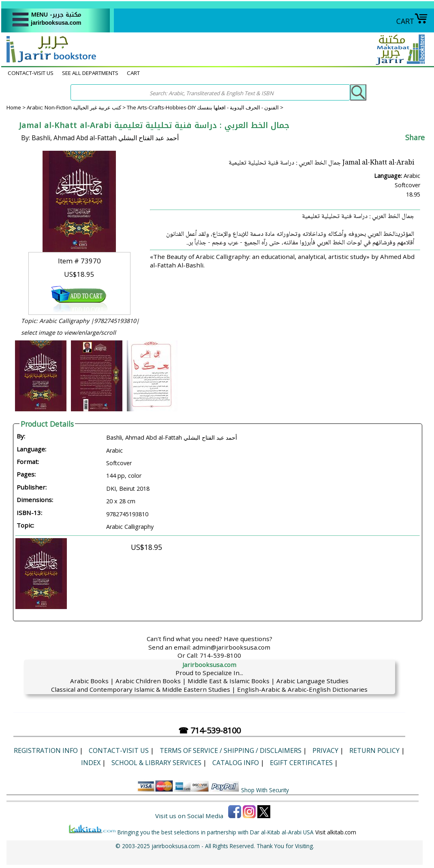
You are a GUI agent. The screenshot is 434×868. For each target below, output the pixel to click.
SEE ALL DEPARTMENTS (90, 73)
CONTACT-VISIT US (31, 73)
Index (91, 763)
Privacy (325, 750)
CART (412, 21)
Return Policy (374, 750)
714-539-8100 (220, 655)
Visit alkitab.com (336, 832)
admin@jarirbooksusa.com (231, 647)
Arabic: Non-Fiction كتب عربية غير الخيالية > (77, 107)
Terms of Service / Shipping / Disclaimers (231, 750)
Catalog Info (236, 763)
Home (14, 107)
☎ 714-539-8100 (210, 730)
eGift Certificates (301, 763)
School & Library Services (156, 763)
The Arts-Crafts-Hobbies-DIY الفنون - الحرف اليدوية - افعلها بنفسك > (205, 107)
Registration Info (46, 750)
